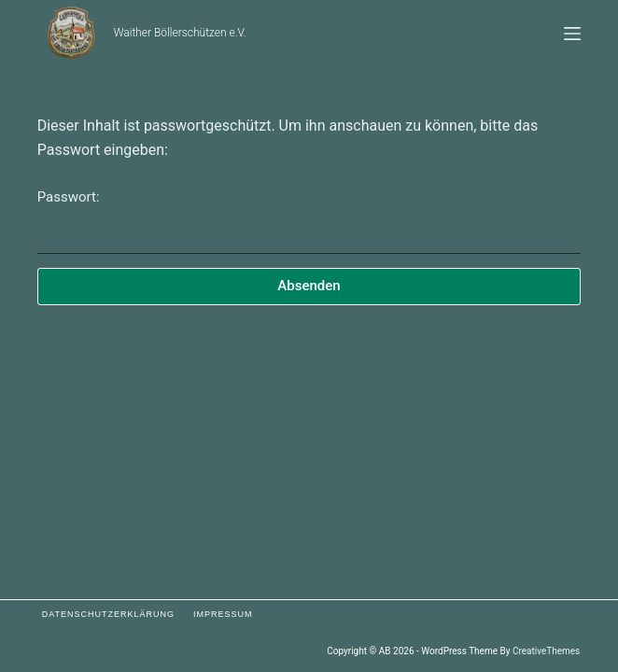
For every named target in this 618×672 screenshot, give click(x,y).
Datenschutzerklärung (108, 614)
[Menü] (572, 34)
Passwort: (309, 221)
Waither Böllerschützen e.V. (180, 33)
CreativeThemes (546, 651)
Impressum (223, 614)
